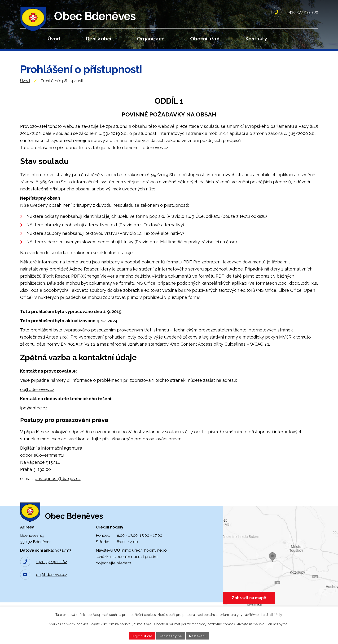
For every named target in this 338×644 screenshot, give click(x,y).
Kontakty (256, 39)
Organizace (151, 39)
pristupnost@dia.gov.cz (58, 485)
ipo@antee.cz (34, 414)
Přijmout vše (141, 635)
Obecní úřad (205, 39)
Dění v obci (98, 39)
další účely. (274, 614)
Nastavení (199, 635)
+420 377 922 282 (51, 574)
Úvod (54, 39)
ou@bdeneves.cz (37, 396)
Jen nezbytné (171, 635)
